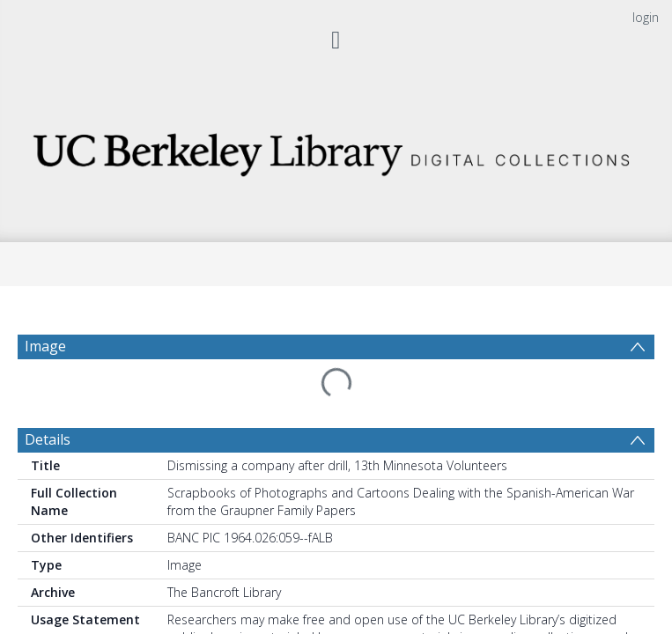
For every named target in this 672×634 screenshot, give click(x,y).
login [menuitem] (646, 17)
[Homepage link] (336, 150)
